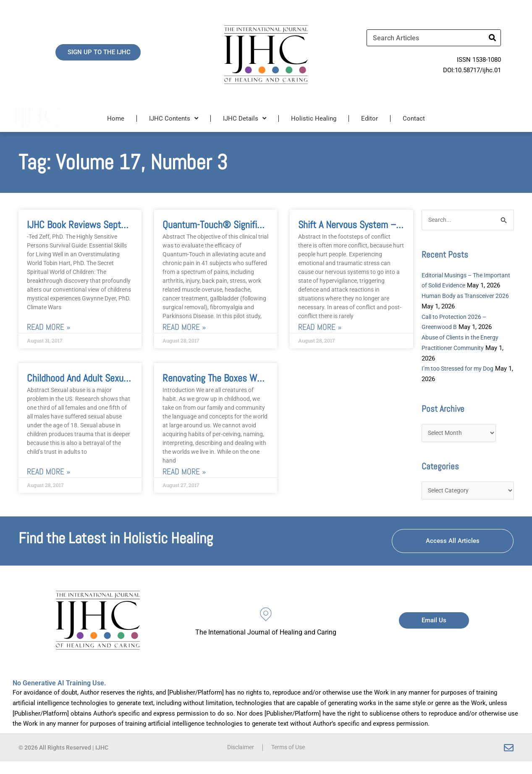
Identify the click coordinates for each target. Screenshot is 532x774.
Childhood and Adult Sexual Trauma (94, 378)
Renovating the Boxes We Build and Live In (244, 378)
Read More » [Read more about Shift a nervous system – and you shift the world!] (320, 327)
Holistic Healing (314, 118)
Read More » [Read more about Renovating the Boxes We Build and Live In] (184, 472)
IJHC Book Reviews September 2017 (97, 225)
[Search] (492, 38)
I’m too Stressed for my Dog (461, 379)
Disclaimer (238, 760)
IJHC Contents (174, 118)
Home (116, 118)
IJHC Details (245, 118)
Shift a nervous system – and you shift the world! (395, 225)
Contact (414, 118)
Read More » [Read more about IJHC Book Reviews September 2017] (48, 327)
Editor (370, 118)
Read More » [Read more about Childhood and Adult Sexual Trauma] (48, 472)
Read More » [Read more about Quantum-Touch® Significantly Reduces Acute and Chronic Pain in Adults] (184, 327)
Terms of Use (290, 760)
